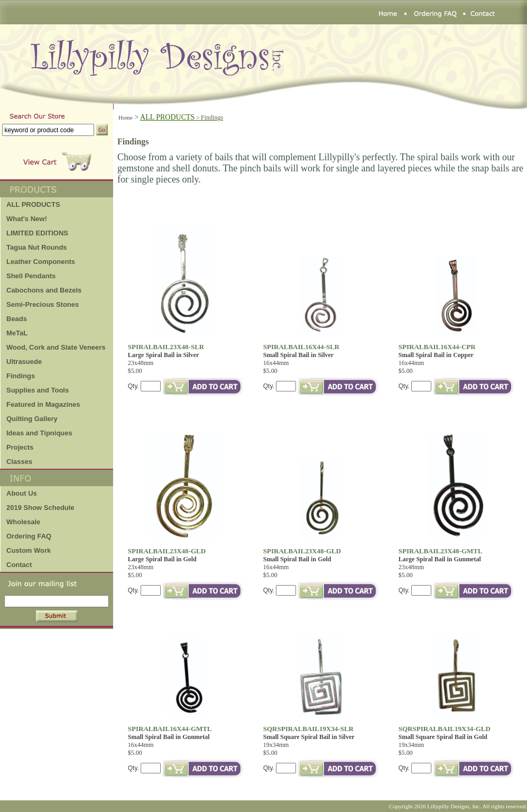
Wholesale (23, 522)
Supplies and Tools (38, 390)
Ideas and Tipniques (39, 433)
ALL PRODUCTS (182, 117)
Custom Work (29, 550)
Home (126, 117)
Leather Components (41, 262)
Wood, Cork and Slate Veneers (56, 347)
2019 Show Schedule (40, 508)
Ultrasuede (24, 362)
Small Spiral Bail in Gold (297, 559)
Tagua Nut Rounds (37, 247)
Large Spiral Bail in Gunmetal (440, 559)
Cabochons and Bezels (44, 290)
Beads (17, 319)
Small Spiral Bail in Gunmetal (169, 737)
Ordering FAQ (29, 536)
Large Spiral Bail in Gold (162, 559)
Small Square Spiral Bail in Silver (309, 737)
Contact (19, 565)
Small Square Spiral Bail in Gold (443, 737)
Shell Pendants (31, 276)
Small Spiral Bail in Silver (298, 355)
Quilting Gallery (32, 419)
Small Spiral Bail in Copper (436, 355)
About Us (22, 493)
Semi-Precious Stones (43, 304)
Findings (21, 376)
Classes (19, 462)
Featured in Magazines (43, 404)
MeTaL (17, 333)
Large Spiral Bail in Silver (164, 355)
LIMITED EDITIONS (37, 233)
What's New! (27, 219)
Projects (20, 447)
